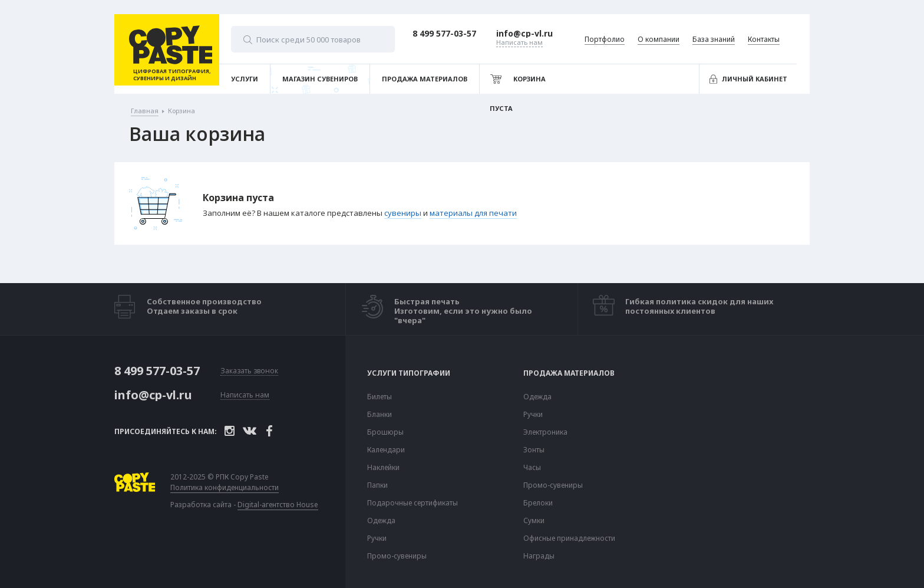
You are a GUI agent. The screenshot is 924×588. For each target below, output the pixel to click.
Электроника (545, 432)
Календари (386, 450)
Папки (377, 485)
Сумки (534, 521)
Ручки (377, 538)
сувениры (403, 213)
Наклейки (383, 468)
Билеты (379, 397)
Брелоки (538, 503)
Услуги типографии (409, 373)
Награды (539, 556)
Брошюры (385, 432)
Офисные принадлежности (569, 538)
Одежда (381, 521)
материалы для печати (473, 213)
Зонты (534, 450)
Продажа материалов (569, 373)
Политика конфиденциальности (227, 488)
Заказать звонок (249, 371)
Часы (532, 468)
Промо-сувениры (397, 556)
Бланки (379, 415)
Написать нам (245, 395)
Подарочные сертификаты (412, 503)
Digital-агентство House (281, 505)
